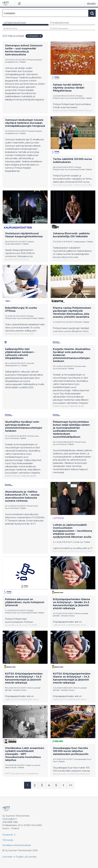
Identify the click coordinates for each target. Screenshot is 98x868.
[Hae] (45, 13)
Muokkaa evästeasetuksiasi (17, 845)
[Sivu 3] (42, 785)
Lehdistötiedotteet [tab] (15, 23)
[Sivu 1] (28, 785)
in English (19, 857)
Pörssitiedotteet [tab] (60, 23)
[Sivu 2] (35, 785)
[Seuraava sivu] (63, 785)
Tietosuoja (8, 840)
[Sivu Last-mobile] (71, 785)
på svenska (31, 857)
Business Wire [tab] (10, 28)
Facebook (8, 835)
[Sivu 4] (49, 785)
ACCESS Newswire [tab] (59, 28)
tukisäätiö (34, 36)
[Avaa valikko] (20, 3)
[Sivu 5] (56, 785)
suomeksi (7, 857)
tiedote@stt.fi (10, 819)
